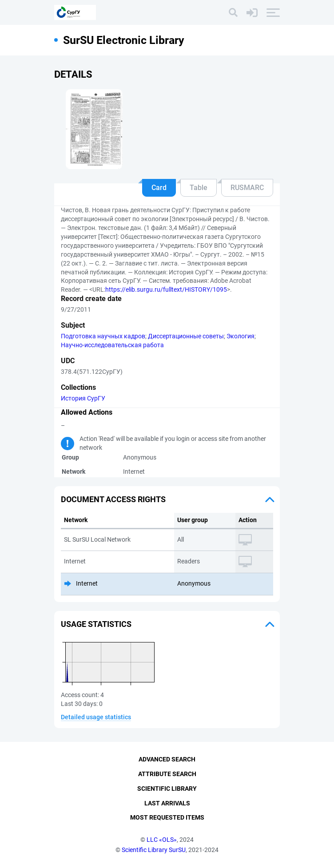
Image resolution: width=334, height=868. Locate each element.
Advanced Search (167, 759)
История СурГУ (83, 398)
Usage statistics (96, 624)
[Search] (233, 12)
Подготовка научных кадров (103, 336)
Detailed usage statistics (96, 717)
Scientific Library (167, 789)
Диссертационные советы (186, 336)
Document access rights (113, 499)
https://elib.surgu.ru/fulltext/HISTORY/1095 (166, 289)
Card (159, 188)
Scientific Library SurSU (154, 850)
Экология (241, 336)
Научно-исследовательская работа (112, 345)
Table (199, 188)
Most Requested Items (167, 817)
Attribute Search (167, 774)
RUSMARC (247, 188)
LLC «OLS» (162, 840)
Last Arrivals (167, 803)
